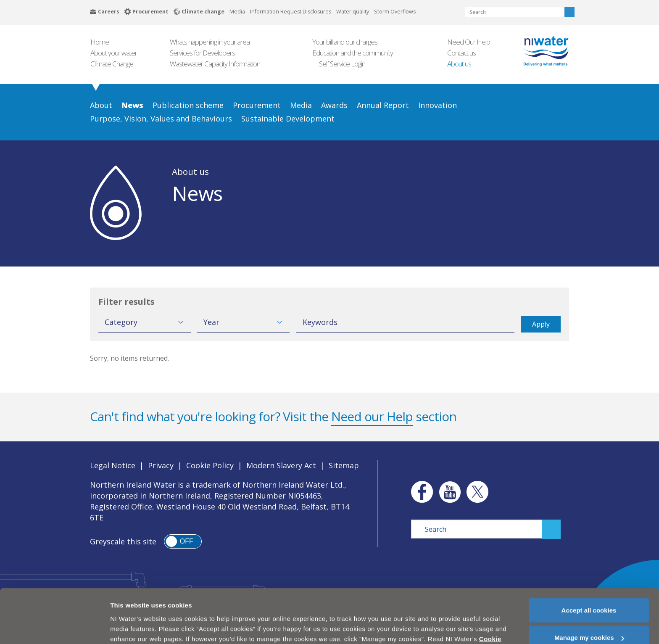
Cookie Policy (210, 465)
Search (569, 12)
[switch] (183, 541)
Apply (541, 324)
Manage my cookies (589, 615)
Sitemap (344, 465)
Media (237, 12)
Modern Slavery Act (281, 465)
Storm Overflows (395, 12)
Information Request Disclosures (291, 12)
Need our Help (372, 416)
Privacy (161, 465)
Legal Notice (113, 465)
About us (190, 172)
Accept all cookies (589, 587)
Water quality (353, 12)
